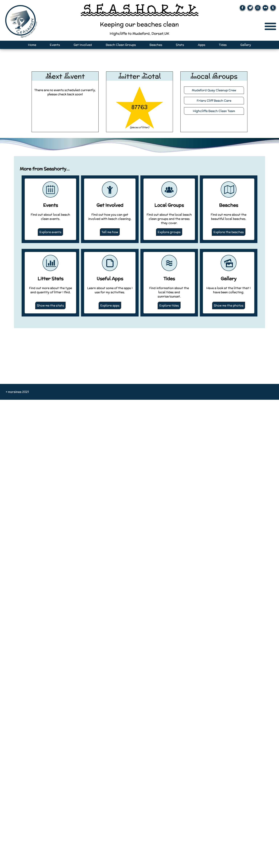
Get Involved (83, 45)
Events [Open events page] (55, 45)
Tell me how (110, 232)
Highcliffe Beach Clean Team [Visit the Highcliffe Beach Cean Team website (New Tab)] (214, 111)
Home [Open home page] (32, 45)
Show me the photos (229, 305)
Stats (180, 45)
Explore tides (169, 305)
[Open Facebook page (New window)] (242, 8)
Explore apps (110, 305)
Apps (202, 45)
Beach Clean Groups (121, 45)
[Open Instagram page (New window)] (258, 8)
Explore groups (169, 232)
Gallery (246, 45)
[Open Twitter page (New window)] (250, 8)
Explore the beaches (229, 232)
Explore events (50, 232)
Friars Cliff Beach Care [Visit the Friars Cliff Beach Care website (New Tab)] (214, 101)
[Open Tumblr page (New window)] (273, 8)
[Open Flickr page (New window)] (265, 8)
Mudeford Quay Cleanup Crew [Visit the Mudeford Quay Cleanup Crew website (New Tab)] (214, 90)
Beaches (156, 45)
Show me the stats (50, 305)
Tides (223, 45)
